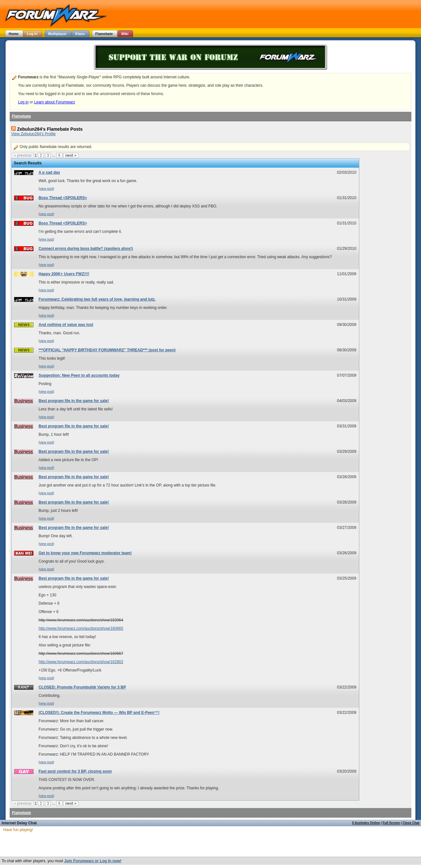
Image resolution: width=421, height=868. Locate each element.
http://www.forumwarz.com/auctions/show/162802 (81, 662)
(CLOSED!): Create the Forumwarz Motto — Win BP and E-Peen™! (99, 713)
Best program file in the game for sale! (74, 401)
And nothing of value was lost (66, 325)
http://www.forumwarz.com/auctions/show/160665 (81, 628)
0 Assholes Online (366, 823)
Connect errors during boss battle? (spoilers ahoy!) (86, 249)
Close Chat (411, 823)
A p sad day (49, 172)
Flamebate (21, 116)
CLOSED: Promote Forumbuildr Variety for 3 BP (82, 687)
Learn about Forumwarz (54, 102)
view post (46, 189)
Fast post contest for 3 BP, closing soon (75, 771)
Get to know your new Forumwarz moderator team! (85, 553)
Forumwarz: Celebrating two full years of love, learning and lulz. (97, 299)
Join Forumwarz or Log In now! (93, 861)
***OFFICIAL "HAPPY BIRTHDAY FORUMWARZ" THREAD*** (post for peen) (107, 350)
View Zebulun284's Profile (33, 134)
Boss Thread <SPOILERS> (63, 198)
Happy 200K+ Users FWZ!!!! (64, 274)
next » (71, 155)
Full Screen (391, 823)
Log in (23, 102)
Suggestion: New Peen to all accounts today (79, 375)
